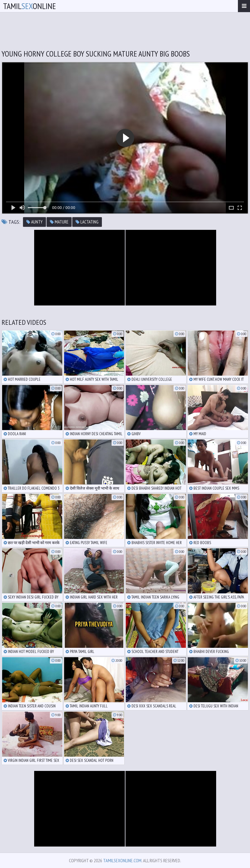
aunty (34, 222)
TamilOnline (29, 6)
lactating (87, 222)
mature (59, 222)
